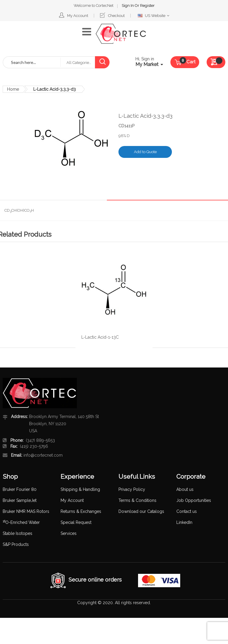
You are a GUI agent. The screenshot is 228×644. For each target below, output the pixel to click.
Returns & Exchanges (81, 511)
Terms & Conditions (137, 500)
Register (147, 6)
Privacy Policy (132, 489)
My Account (78, 16)
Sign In (128, 6)
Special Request (76, 522)
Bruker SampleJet (20, 500)
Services (69, 533)
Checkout (116, 16)
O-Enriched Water (21, 522)
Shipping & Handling (80, 489)
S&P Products (16, 544)
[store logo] (121, 34)
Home (13, 89)
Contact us (187, 511)
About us (185, 489)
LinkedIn (184, 522)
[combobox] (32, 62)
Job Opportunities (194, 500)
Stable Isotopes (18, 533)
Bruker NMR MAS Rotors (26, 511)
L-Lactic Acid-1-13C (100, 337)
